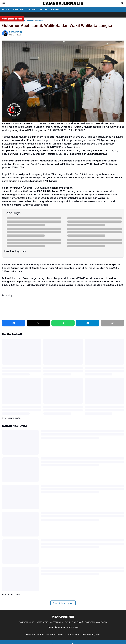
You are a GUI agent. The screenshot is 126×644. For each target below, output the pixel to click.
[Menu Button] (4, 3)
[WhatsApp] (88, 323)
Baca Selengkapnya (63, 603)
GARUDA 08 (77, 622)
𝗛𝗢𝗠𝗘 (5, 10)
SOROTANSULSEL (27, 622)
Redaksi (41, 635)
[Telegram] (63, 323)
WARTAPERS (42, 622)
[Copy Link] (112, 323)
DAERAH (31, 10)
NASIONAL (18, 10)
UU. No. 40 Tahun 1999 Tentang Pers (82, 635)
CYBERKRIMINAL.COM (60, 622)
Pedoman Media (55, 635)
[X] (38, 323)
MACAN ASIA (73, 627)
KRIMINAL (56, 10)
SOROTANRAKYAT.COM (96, 622)
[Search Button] (122, 3)
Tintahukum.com (56, 627)
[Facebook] (14, 323)
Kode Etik (31, 635)
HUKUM (43, 10)
